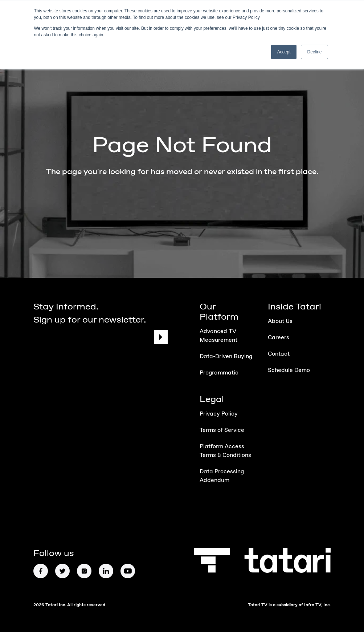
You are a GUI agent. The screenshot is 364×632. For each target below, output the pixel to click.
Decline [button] (314, 52)
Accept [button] (284, 52)
